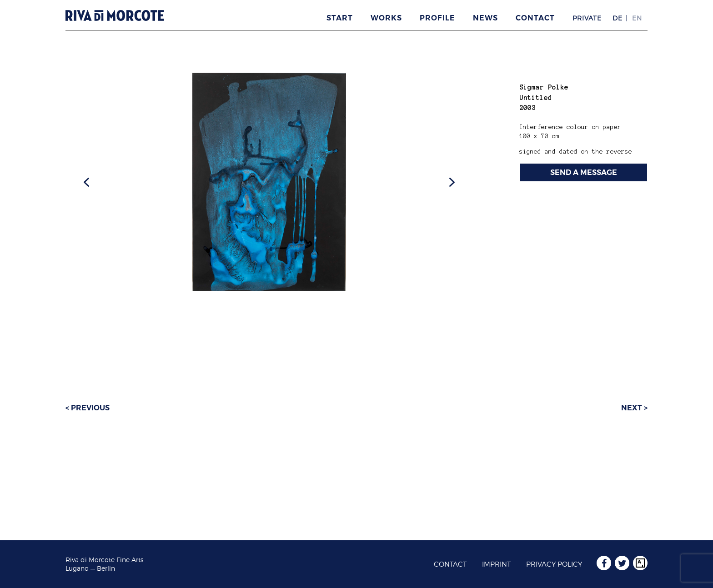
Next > (634, 408)
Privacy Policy (554, 564)
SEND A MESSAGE (584, 172)
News (485, 18)
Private (587, 18)
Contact (535, 18)
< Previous (88, 408)
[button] (86, 182)
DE (618, 18)
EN (637, 18)
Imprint (496, 564)
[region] (269, 182)
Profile (437, 18)
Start (340, 18)
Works (386, 18)
